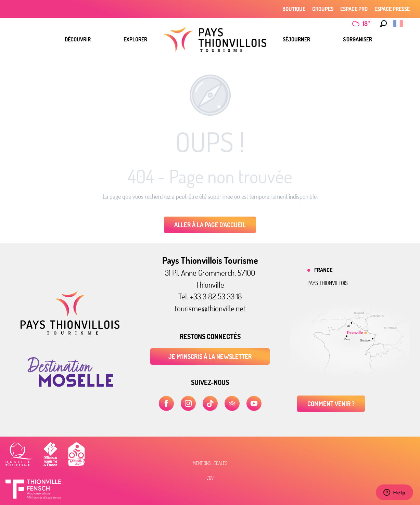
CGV (210, 478)
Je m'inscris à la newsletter (210, 357)
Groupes (323, 9)
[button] (383, 24)
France (323, 270)
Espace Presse (392, 9)
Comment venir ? (331, 404)
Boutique (294, 9)
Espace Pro (354, 9)
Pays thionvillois (328, 283)
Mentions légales (210, 463)
